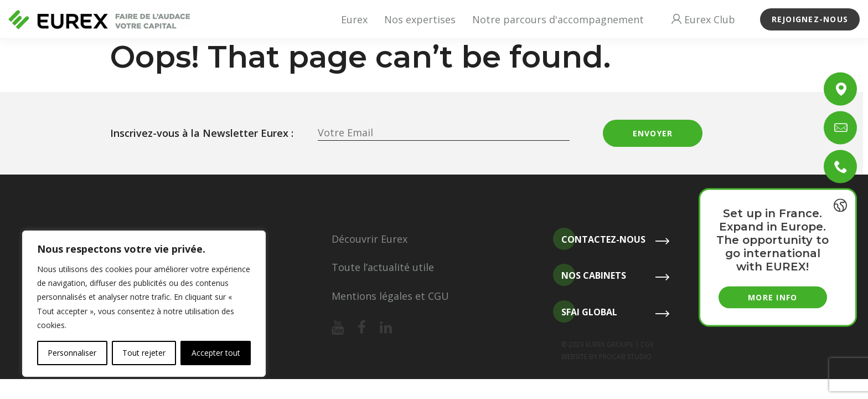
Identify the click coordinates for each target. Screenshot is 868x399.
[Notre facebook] (362, 328)
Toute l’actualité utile (383, 267)
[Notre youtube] (338, 328)
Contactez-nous (599, 240)
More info (773, 297)
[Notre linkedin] (386, 328)
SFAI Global (585, 312)
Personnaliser (72, 353)
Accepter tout (216, 353)
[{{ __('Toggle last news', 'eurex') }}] (840, 206)
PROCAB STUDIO (625, 357)
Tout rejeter (144, 353)
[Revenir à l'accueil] (99, 20)
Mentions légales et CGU (390, 296)
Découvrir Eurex (370, 239)
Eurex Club (703, 19)
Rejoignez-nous (810, 19)
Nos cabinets (590, 276)
